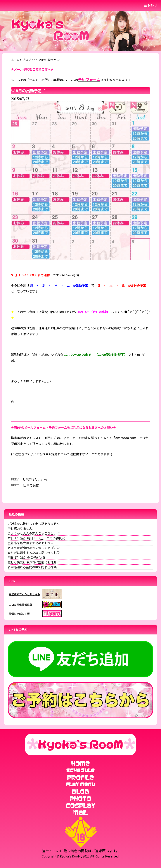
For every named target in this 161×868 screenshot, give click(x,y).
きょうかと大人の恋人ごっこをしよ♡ (34, 533)
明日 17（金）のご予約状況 (27, 557)
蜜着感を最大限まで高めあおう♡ (31, 543)
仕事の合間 (31, 485)
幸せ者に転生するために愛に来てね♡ (34, 553)
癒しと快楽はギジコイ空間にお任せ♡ (34, 562)
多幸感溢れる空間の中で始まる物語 (32, 567)
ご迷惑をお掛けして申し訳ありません (34, 524)
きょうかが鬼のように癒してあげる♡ (34, 548)
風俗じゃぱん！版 (19, 614)
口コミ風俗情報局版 (21, 605)
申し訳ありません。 (21, 528)
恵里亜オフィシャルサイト (24, 594)
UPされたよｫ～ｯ (35, 479)
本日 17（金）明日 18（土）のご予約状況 (36, 538)
